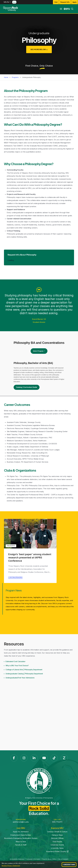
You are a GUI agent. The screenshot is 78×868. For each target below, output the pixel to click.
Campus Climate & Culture (57, 832)
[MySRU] (67, 9)
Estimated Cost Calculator (15, 661)
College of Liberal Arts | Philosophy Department (24, 670)
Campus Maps (57, 835)
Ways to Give (21, 842)
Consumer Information (33, 859)
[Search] (72, 9)
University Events (57, 845)
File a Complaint (63, 859)
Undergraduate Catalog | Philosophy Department (24, 674)
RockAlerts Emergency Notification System (21, 838)
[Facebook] (14, 758)
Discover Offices (57, 838)
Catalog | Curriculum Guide (27, 387)
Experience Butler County (57, 851)
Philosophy (11, 546)
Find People (57, 842)
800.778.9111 (57, 822)
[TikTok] (54, 758)
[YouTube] (44, 758)
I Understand (69, 865)
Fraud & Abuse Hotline (49, 859)
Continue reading (15, 577)
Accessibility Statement (17, 859)
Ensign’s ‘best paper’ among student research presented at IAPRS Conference (30, 558)
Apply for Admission (21, 832)
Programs (15, 77)
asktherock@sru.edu (21, 822)
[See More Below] (39, 49)
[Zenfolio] (64, 758)
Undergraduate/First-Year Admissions (20, 678)
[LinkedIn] (34, 758)
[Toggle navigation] (61, 9)
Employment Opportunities (21, 835)
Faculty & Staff (21, 845)
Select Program (38, 351)
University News (57, 848)
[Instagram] (24, 758)
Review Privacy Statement (11, 866)
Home (6, 77)
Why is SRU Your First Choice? (17, 666)
